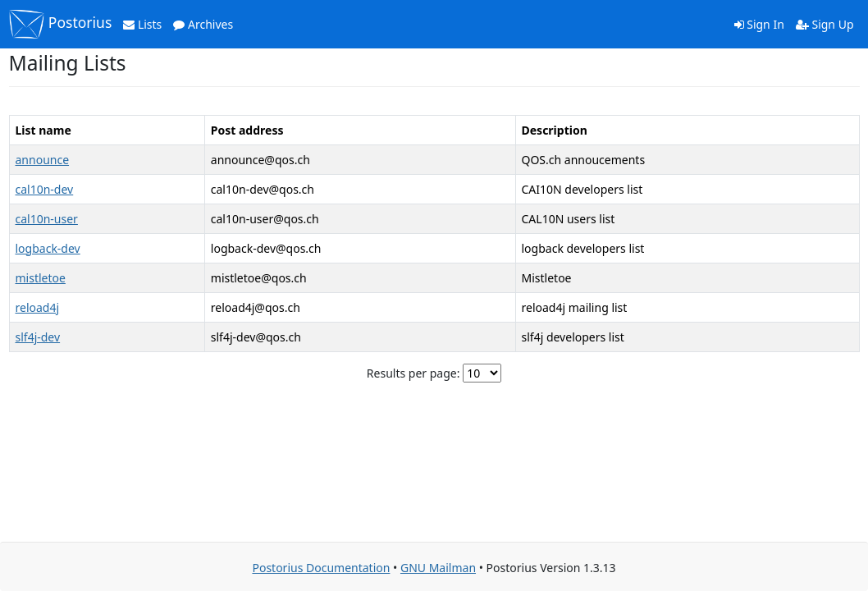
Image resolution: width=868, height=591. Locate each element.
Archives (203, 24)
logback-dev (48, 248)
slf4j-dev (38, 337)
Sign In (759, 24)
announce (43, 160)
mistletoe (41, 278)
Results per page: (413, 373)
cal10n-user (47, 219)
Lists (142, 24)
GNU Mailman (438, 568)
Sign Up (825, 24)
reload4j (38, 307)
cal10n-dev (45, 189)
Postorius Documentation (321, 568)
